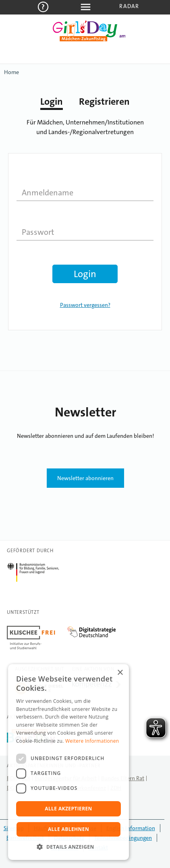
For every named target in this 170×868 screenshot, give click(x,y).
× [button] (120, 673)
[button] (68, 847)
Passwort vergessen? (85, 305)
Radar (129, 6)
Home (11, 72)
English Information (131, 828)
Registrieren (104, 102)
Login (52, 102)
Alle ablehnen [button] (68, 829)
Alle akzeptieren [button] (68, 809)
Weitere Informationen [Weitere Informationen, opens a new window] (92, 741)
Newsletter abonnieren (85, 478)
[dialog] (68, 762)
